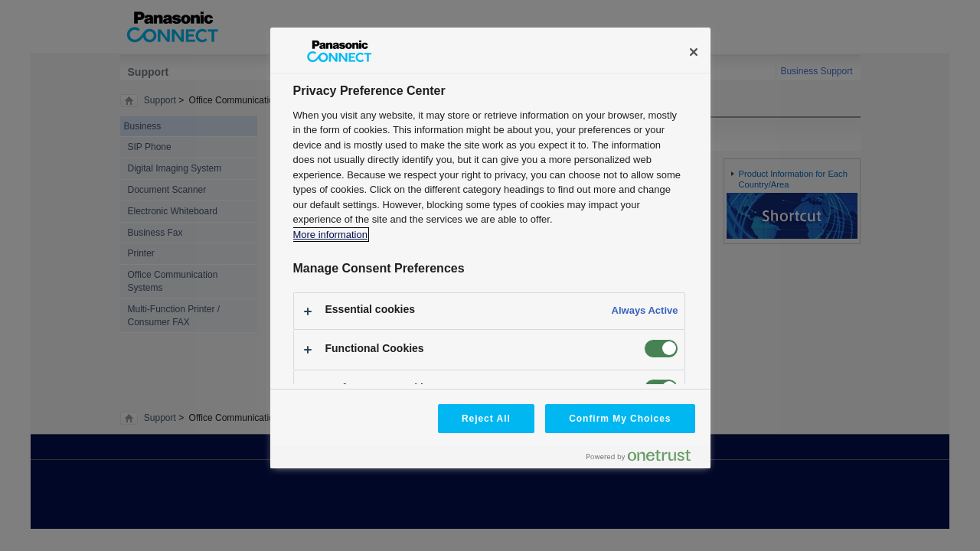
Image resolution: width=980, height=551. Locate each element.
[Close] (694, 52)
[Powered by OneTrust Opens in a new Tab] (645, 459)
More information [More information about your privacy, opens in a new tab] (330, 235)
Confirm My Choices (620, 419)
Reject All (486, 419)
